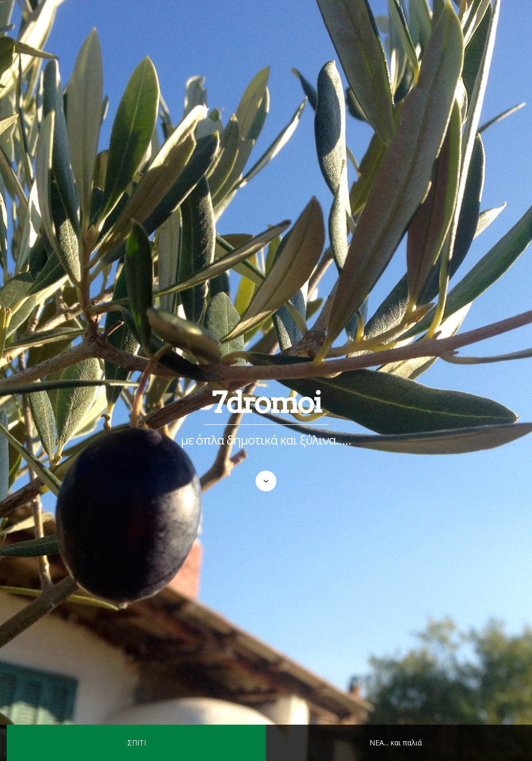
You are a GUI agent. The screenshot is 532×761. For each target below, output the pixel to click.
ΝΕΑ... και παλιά (396, 743)
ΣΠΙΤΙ (137, 743)
